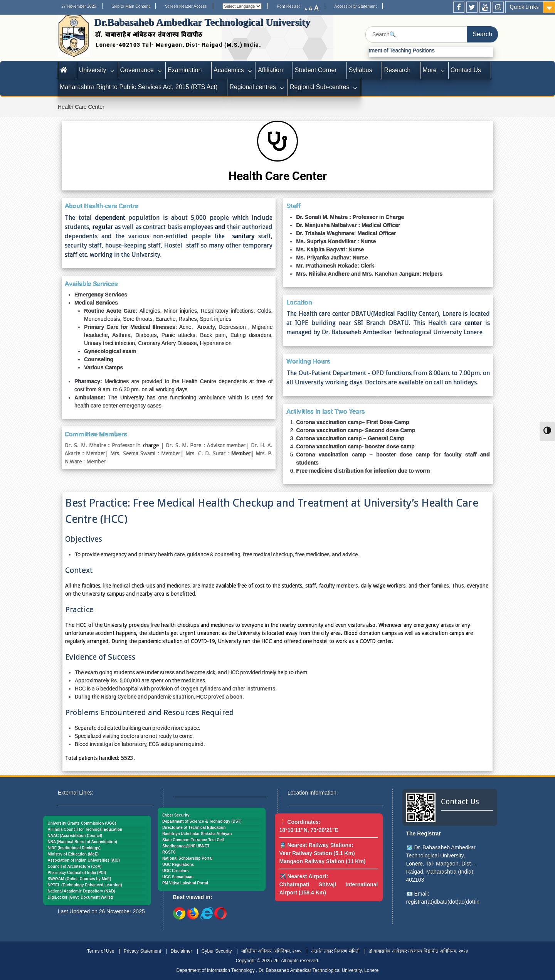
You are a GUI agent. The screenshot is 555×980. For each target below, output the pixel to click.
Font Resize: (291, 6)
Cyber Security (176, 815)
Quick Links (524, 7)
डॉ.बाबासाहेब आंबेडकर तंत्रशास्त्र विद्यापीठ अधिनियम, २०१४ (418, 951)
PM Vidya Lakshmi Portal (185, 883)
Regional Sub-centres (320, 87)
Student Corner (316, 70)
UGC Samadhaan (178, 877)
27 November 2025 (79, 6)
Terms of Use (101, 951)
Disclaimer (181, 951)
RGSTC (169, 852)
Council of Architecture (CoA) (75, 866)
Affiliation (270, 70)
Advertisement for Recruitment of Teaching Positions (380, 51)
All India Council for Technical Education (85, 829)
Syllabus (361, 70)
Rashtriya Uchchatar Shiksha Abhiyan (197, 834)
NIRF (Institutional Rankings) (74, 848)
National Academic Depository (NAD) (82, 891)
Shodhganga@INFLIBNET (186, 846)
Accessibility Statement (356, 6)
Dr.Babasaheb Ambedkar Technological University (202, 22)
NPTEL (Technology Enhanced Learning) (85, 885)
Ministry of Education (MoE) (73, 854)
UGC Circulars (175, 871)
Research (397, 70)
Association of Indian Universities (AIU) (84, 860)
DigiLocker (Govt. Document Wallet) (81, 897)
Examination (185, 70)
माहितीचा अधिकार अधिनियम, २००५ (271, 951)
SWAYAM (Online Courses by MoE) (80, 879)
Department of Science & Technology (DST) (202, 821)
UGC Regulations (178, 865)
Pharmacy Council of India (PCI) (77, 873)
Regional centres (253, 87)
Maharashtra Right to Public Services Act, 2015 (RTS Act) (139, 87)
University (93, 70)
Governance (137, 70)
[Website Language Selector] (242, 6)
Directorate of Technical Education (194, 828)
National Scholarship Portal (188, 858)
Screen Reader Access (186, 6)
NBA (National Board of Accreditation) (82, 842)
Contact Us (466, 70)
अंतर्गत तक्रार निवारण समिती (335, 951)
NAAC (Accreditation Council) (75, 836)
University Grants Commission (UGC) (82, 823)
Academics (229, 70)
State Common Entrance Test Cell (193, 840)
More (430, 70)
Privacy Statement (142, 951)
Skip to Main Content (130, 6)
